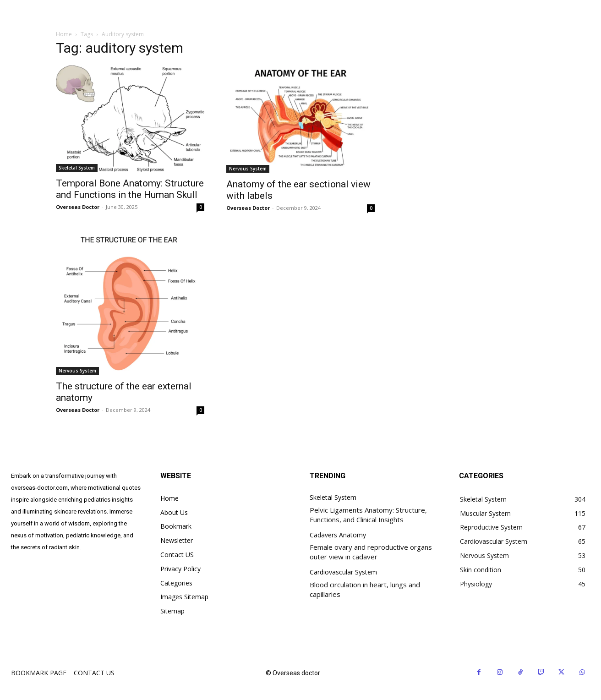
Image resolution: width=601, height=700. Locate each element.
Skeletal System (77, 168)
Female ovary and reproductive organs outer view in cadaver (371, 552)
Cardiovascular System (343, 572)
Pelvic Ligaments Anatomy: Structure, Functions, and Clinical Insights (368, 515)
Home (64, 34)
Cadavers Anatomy (338, 535)
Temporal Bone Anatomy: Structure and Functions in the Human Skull (130, 189)
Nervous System (248, 169)
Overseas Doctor (78, 207)
